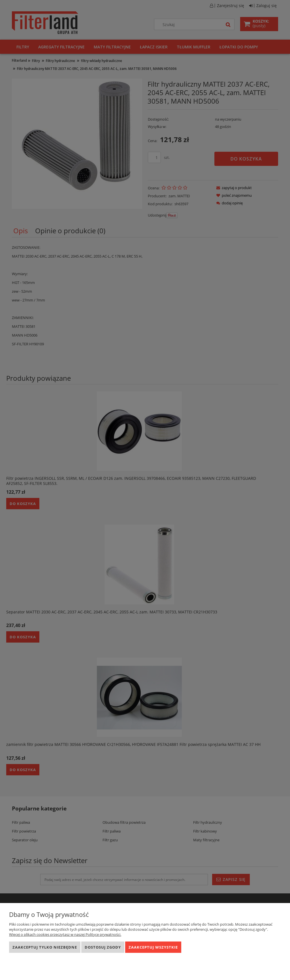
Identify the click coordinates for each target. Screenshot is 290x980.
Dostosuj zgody (103, 947)
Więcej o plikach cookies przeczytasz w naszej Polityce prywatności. (65, 934)
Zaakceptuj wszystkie (153, 947)
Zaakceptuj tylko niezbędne (45, 947)
